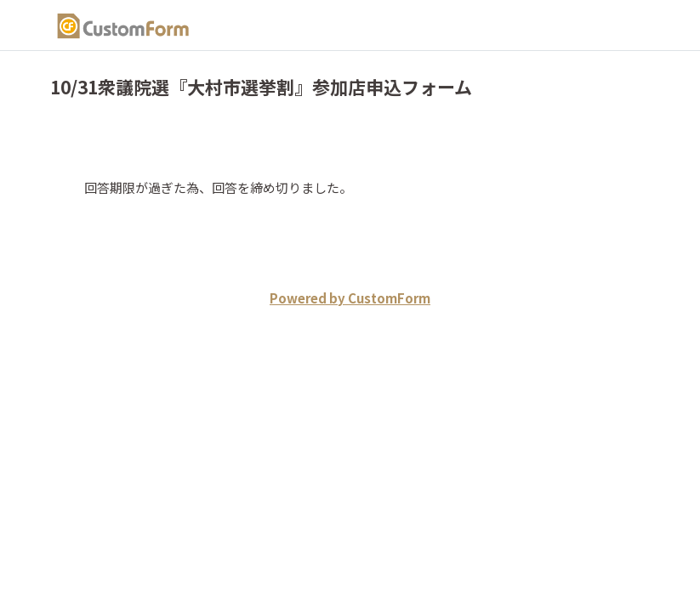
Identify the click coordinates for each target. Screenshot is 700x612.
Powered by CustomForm (350, 298)
